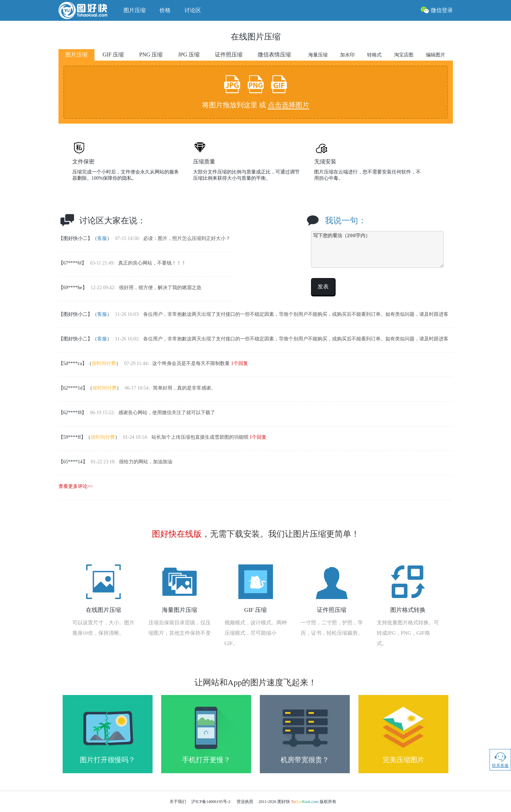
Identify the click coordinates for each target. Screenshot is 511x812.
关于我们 (178, 802)
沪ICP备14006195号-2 (211, 802)
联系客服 (500, 760)
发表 (323, 287)
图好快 (88, 10)
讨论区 (193, 10)
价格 (165, 10)
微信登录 (437, 10)
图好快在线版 (177, 534)
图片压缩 (135, 10)
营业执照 (245, 802)
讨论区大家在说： (112, 221)
